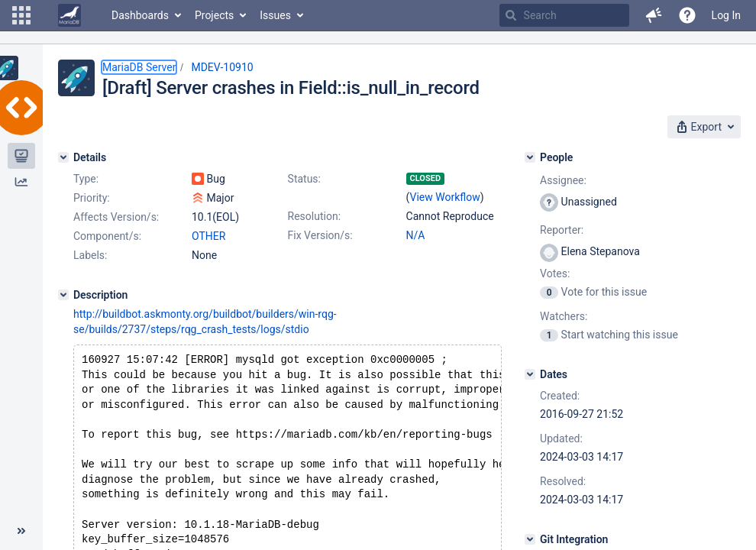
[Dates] (530, 374)
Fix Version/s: (320, 235)
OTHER (208, 236)
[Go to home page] (69, 15)
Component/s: (107, 236)
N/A (416, 235)
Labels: (90, 255)
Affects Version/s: (116, 217)
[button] (21, 15)
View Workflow (445, 197)
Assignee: (563, 180)
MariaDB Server (139, 67)
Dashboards (140, 15)
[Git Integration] (530, 539)
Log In (726, 15)
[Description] (63, 295)
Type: (86, 179)
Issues (275, 15)
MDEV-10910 (222, 67)
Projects (214, 15)
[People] (530, 157)
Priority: (92, 198)
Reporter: (562, 230)
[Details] (63, 157)
